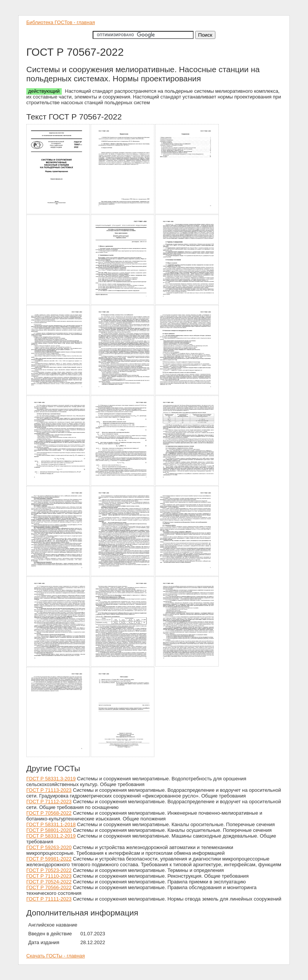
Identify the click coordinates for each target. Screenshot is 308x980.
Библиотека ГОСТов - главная (61, 22)
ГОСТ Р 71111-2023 (49, 899)
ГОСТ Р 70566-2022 (49, 887)
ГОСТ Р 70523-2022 (49, 870)
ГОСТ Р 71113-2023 (49, 790)
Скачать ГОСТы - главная (56, 956)
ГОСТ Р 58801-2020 (49, 830)
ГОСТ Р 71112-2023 (49, 802)
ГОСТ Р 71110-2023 (49, 876)
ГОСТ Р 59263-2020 (49, 847)
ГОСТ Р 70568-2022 (49, 813)
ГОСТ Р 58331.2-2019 (51, 836)
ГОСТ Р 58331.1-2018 (51, 824)
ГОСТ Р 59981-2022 (49, 859)
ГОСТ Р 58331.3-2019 (51, 779)
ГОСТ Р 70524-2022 (49, 882)
